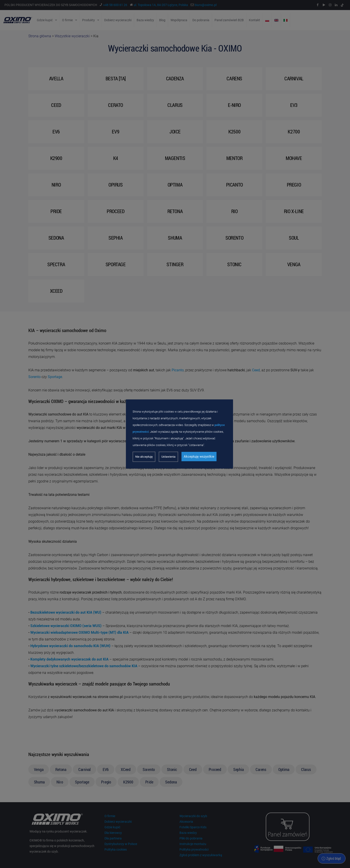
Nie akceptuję (144, 457)
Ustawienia (168, 457)
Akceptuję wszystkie (199, 457)
